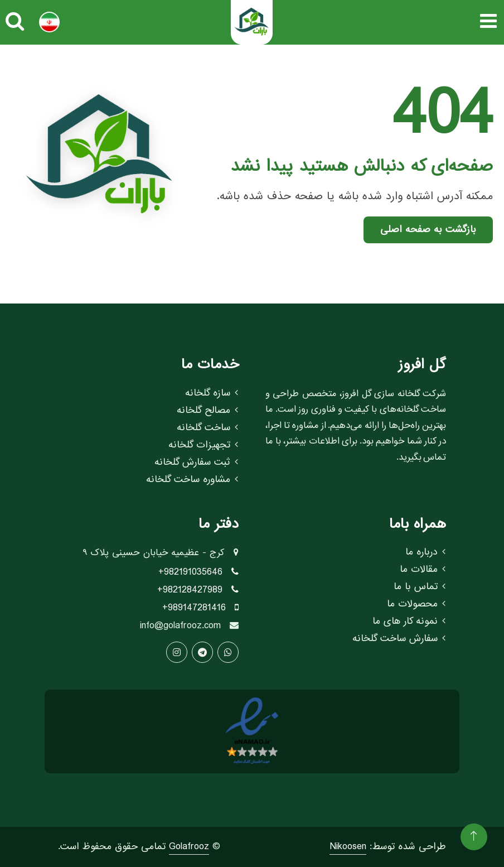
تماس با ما (420, 587)
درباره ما (425, 552)
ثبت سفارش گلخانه (196, 463)
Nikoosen (348, 847)
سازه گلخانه (212, 393)
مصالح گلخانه (207, 411)
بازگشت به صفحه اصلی (428, 230)
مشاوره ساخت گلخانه (192, 480)
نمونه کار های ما (409, 622)
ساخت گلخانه (207, 428)
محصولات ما (416, 604)
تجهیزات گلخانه (203, 445)
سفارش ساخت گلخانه (399, 639)
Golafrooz (189, 847)
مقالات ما (423, 570)
